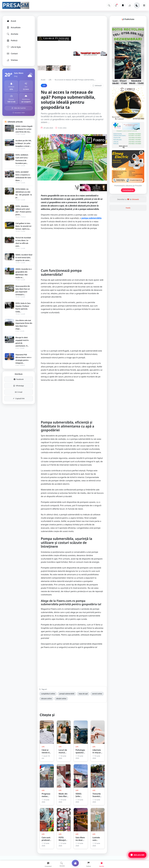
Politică (12, 41)
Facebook (19, 379)
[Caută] (109, 5)
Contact (12, 54)
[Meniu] (144, 5)
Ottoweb (135, 229)
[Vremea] (130, 5)
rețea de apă (83, 697)
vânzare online (46, 702)
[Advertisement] (72, 252)
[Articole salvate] (123, 5)
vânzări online (61, 702)
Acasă (11, 21)
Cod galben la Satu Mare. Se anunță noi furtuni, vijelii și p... (23, 226)
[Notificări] (116, 5)
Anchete (12, 34)
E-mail (19, 392)
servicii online (97, 697)
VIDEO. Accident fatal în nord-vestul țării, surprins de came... (24, 258)
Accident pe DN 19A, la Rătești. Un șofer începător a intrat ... (24, 143)
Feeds (128, 237)
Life (50, 80)
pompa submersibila (91, 221)
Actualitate (14, 27)
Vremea (12, 60)
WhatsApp (19, 386)
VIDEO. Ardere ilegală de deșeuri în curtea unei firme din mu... (24, 129)
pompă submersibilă (67, 697)
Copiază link (19, 398)
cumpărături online (48, 697)
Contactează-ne (128, 220)
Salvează (97, 85)
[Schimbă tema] (137, 5)
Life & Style (14, 47)
